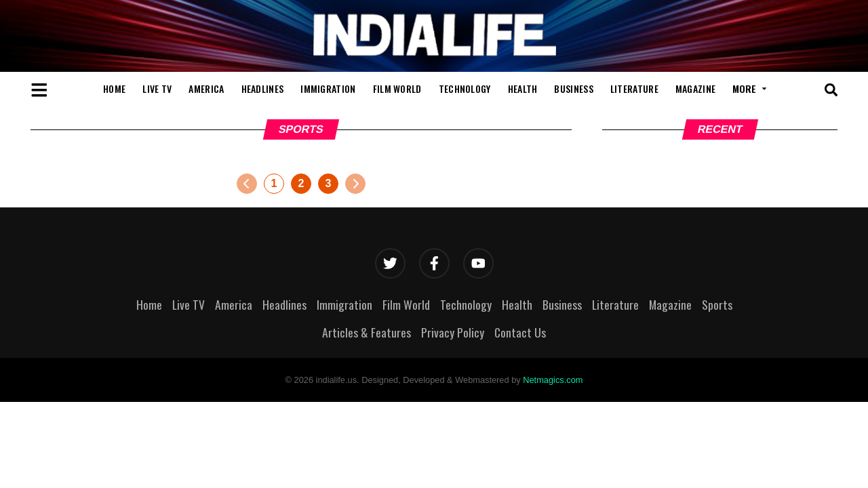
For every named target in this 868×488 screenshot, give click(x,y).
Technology (465, 88)
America (206, 88)
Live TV (157, 88)
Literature (634, 88)
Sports (717, 304)
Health (523, 88)
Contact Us (520, 332)
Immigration (328, 88)
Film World (397, 88)
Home (114, 88)
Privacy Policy (453, 332)
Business (573, 88)
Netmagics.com (553, 380)
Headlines (263, 88)
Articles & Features (367, 332)
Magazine (695, 88)
